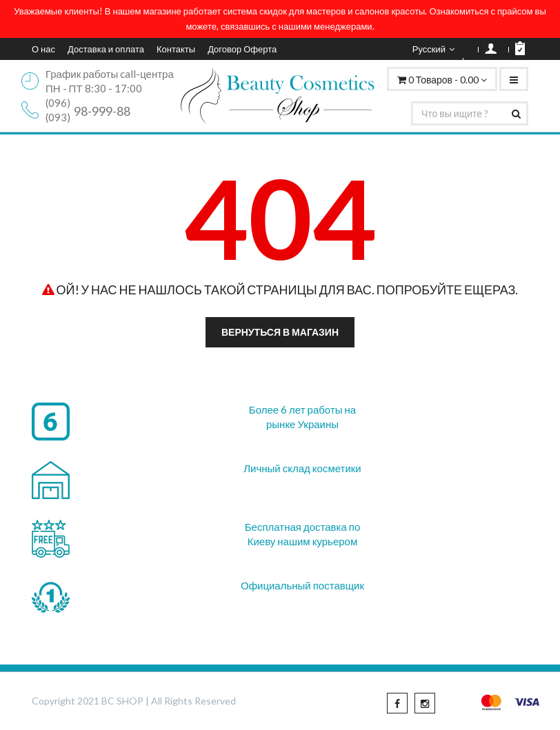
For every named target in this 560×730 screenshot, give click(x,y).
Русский (433, 49)
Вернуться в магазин (280, 332)
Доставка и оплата (106, 49)
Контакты (176, 49)
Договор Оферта (242, 49)
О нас (43, 49)
